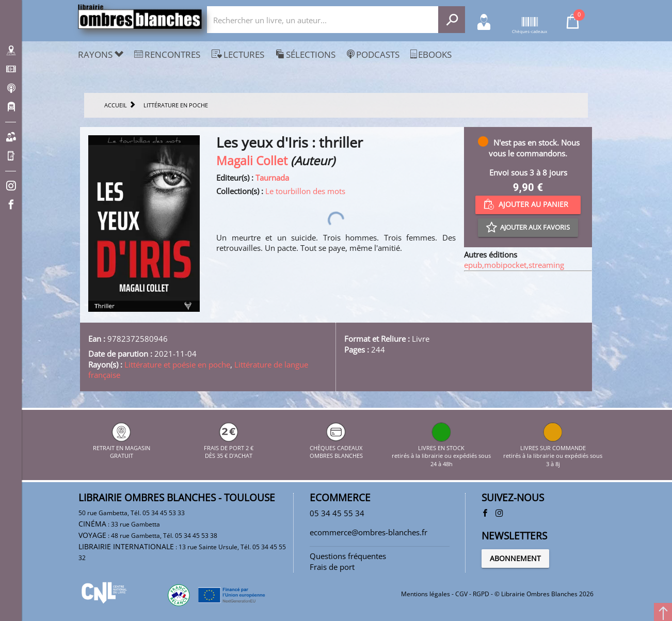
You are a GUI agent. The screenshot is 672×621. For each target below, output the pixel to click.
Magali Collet (252, 161)
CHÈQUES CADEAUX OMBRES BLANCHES (336, 448)
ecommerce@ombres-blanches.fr (369, 532)
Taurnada (272, 178)
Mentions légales (426, 594)
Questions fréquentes (348, 556)
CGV (461, 594)
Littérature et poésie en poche (177, 364)
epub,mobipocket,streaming (514, 265)
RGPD (481, 594)
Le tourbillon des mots (305, 191)
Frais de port (332, 567)
